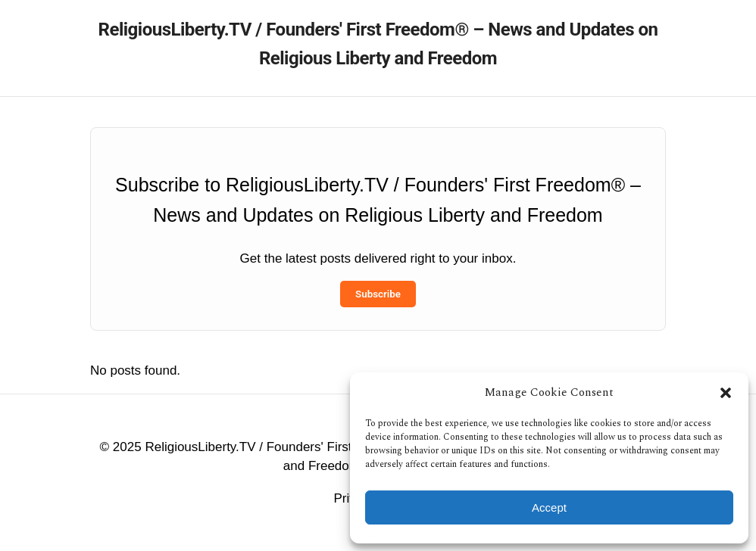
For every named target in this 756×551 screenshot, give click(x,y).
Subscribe (378, 294)
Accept (549, 507)
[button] (726, 393)
